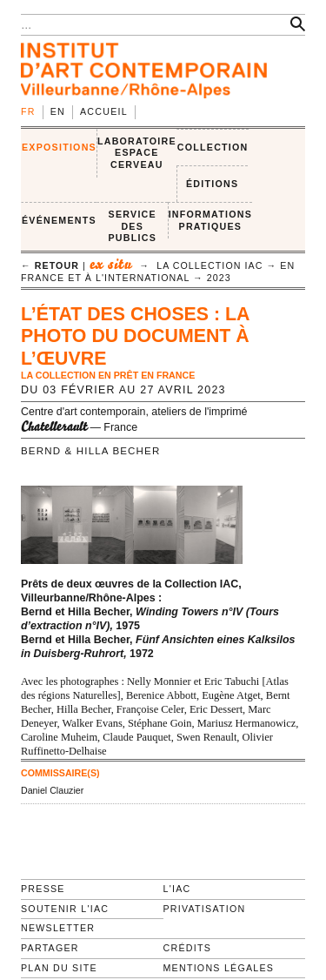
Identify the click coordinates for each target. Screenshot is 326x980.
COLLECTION (213, 147)
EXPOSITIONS (59, 147)
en (58, 111)
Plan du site (59, 968)
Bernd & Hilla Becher (90, 451)
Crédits (187, 948)
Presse (43, 889)
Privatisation (205, 909)
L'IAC (177, 889)
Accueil (104, 111)
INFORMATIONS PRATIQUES (210, 220)
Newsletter (58, 928)
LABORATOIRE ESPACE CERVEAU (137, 153)
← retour (50, 265)
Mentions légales (219, 968)
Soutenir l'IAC (65, 909)
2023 (219, 278)
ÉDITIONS (212, 184)
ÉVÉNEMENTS (59, 220)
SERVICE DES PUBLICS (133, 226)
